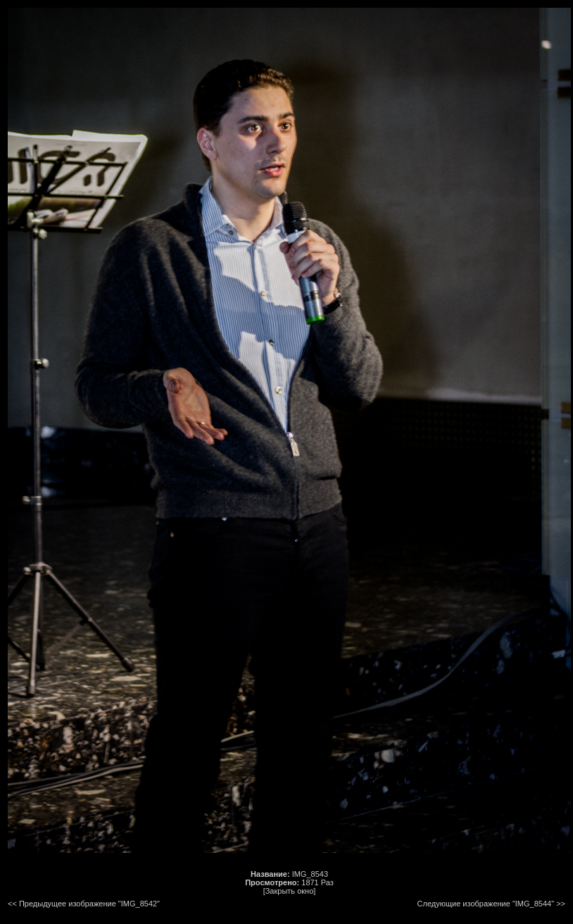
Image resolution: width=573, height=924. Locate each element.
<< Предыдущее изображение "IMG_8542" (84, 904)
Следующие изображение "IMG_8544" (486, 904)
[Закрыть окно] (290, 891)
